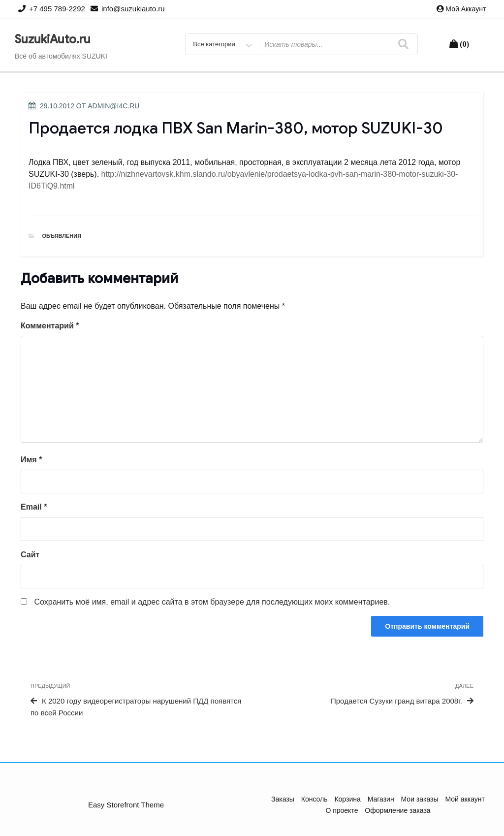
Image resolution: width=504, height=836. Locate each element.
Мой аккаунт (466, 9)
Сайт (30, 555)
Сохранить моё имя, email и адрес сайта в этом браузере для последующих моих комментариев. (212, 602)
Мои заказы (420, 799)
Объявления (62, 236)
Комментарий (50, 326)
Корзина (347, 799)
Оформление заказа (397, 810)
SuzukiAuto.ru (53, 39)
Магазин (381, 799)
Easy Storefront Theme (126, 805)
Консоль (315, 799)
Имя (31, 460)
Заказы (283, 799)
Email (34, 507)
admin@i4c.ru (113, 106)
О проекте (342, 810)
